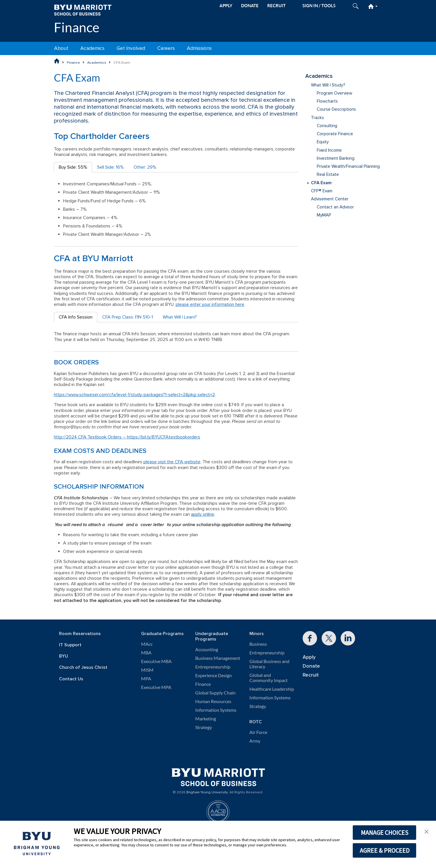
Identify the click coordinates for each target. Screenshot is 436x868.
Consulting (327, 126)
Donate (311, 666)
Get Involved (131, 48)
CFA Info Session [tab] (76, 317)
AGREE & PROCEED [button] (385, 850)
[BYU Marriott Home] (83, 10)
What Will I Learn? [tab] (180, 317)
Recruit (311, 675)
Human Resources (213, 701)
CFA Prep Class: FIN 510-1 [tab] (128, 317)
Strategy (204, 727)
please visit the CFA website (172, 462)
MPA (146, 679)
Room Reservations (80, 634)
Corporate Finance (335, 134)
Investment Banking (336, 158)
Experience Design (214, 675)
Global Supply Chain (215, 693)
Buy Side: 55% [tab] (73, 167)
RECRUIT (276, 6)
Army (255, 741)
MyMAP (324, 215)
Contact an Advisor (335, 207)
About (61, 48)
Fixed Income (329, 150)
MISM (147, 670)
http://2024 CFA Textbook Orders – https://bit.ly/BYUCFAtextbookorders (127, 437)
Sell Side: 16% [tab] (110, 167)
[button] (426, 831)
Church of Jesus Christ (83, 668)
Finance (77, 27)
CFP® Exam (322, 191)
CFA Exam (321, 183)
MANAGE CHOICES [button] (385, 833)
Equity (323, 142)
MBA (146, 653)
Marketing (206, 719)
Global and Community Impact (269, 678)
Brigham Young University (207, 792)
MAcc (147, 644)
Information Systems (216, 710)
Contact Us (71, 679)
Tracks (317, 118)
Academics (92, 48)
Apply (309, 657)
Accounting (207, 649)
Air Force (258, 732)
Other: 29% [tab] (145, 167)
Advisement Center (330, 199)
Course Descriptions (336, 109)
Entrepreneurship (213, 667)
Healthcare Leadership (272, 689)
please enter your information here (210, 304)
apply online (203, 514)
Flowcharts (327, 101)
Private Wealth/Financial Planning (348, 166)
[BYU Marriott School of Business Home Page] (57, 61)
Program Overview (334, 93)
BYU (63, 656)
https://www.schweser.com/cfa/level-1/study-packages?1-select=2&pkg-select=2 (134, 395)
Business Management (218, 658)
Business (258, 644)
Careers (166, 48)
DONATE (250, 6)
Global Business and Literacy (269, 664)
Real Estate (328, 175)
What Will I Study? (328, 85)
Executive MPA (156, 687)
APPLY (226, 6)
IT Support (70, 645)
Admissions (199, 48)
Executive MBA (156, 661)
